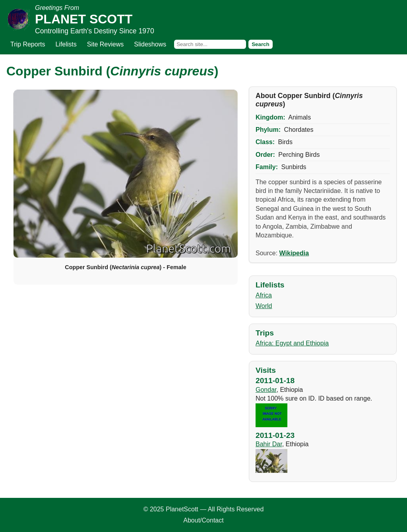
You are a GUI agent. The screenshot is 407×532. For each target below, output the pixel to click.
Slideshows (150, 44)
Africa (264, 295)
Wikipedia (294, 253)
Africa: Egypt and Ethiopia (292, 343)
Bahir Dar (269, 444)
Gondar (266, 390)
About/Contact (203, 520)
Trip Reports (28, 44)
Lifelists (66, 44)
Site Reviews (105, 44)
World (264, 306)
